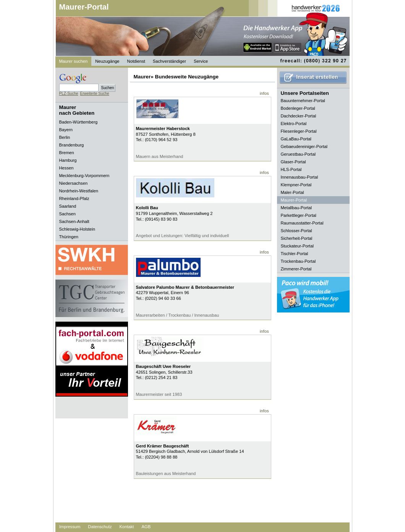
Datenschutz (100, 527)
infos (264, 93)
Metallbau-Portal (296, 208)
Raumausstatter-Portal (302, 223)
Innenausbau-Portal (300, 177)
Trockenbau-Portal (298, 261)
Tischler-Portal (295, 254)
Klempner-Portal (296, 185)
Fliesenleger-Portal (299, 131)
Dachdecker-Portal (299, 116)
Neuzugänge (107, 61)
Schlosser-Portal (296, 231)
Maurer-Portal (84, 7)
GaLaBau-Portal (296, 139)
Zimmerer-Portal (296, 269)
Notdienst (136, 61)
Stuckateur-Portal (297, 246)
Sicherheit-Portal (297, 238)
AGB (146, 527)
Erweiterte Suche (95, 94)
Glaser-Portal (293, 162)
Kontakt (127, 527)
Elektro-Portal (294, 124)
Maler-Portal (292, 192)
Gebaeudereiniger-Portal (304, 146)
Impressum (70, 527)
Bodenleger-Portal (298, 108)
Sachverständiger (169, 61)
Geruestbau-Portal (298, 154)
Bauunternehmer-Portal (303, 101)
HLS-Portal (291, 169)
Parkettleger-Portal (299, 215)
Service (201, 61)
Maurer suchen (74, 61)
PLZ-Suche (69, 94)
